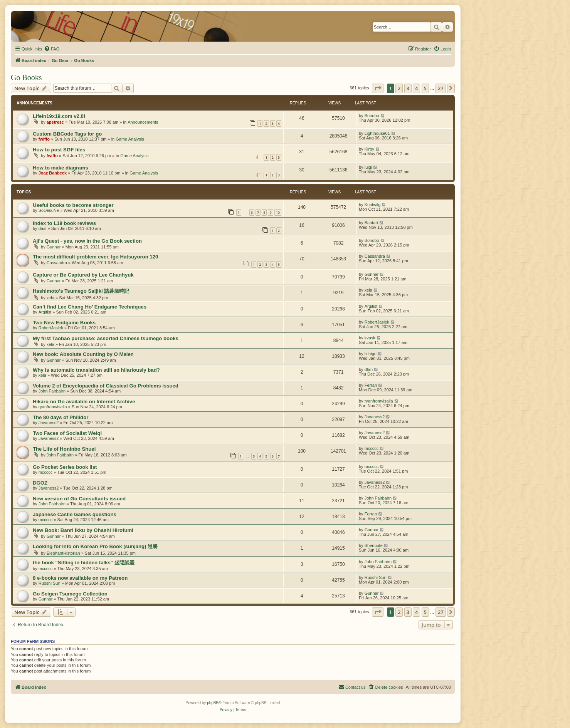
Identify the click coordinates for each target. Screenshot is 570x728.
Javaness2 (49, 423)
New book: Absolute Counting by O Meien (83, 354)
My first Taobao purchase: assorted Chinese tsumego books (106, 338)
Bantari (371, 223)
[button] (378, 88)
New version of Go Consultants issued (79, 499)
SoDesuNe (49, 210)
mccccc (372, 448)
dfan (369, 369)
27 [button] (441, 88)
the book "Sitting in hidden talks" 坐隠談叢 (84, 563)
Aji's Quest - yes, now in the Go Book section (87, 241)
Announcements (143, 122)
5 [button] (425, 88)
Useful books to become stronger (73, 205)
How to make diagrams (61, 168)
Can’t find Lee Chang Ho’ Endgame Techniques (90, 307)
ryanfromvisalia (53, 407)
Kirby (369, 149)
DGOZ (40, 483)
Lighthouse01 (377, 133)
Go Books (26, 77)
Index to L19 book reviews (64, 223)
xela (50, 298)
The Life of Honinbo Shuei (64, 449)
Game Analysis (130, 139)
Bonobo (372, 116)
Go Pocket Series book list (65, 467)
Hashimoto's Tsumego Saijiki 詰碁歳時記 (81, 291)
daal (43, 228)
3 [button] (408, 88)
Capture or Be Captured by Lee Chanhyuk (83, 275)
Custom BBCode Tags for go (67, 134)
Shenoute (374, 545)
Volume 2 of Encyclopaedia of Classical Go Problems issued (106, 386)
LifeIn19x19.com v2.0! (59, 116)
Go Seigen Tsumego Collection (70, 594)
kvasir (370, 338)
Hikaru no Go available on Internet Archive (84, 402)
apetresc (55, 122)
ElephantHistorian (63, 553)
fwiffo (44, 139)
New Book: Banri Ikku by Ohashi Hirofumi (83, 530)
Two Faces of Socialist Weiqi (67, 433)
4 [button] (416, 88)
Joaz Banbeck (53, 173)
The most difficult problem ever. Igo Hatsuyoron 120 (95, 257)
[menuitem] (52, 49)
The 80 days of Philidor (61, 417)
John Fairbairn (52, 391)
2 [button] (399, 88)
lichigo (371, 354)
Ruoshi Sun (50, 583)
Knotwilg (373, 205)
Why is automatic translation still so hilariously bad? (96, 370)
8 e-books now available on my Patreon (80, 578)
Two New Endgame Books (64, 323)
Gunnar (54, 247)
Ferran (371, 385)
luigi (368, 167)
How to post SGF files (59, 150)
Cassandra (57, 263)
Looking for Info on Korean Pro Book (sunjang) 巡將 (95, 546)
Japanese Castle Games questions (75, 514)
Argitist (45, 312)
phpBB (213, 703)
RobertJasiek (51, 328)
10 (278, 212)
